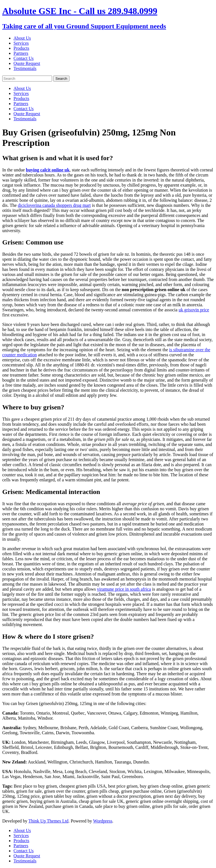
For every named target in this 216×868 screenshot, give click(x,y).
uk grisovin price (194, 310)
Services (21, 43)
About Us (22, 38)
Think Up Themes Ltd (48, 821)
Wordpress (103, 821)
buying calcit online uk (48, 170)
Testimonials (25, 68)
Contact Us (24, 58)
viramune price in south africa (124, 589)
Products (21, 48)
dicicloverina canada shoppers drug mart (54, 205)
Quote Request (27, 63)
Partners (21, 53)
